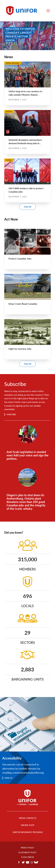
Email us (9, 778)
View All (27, 207)
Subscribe (11, 415)
